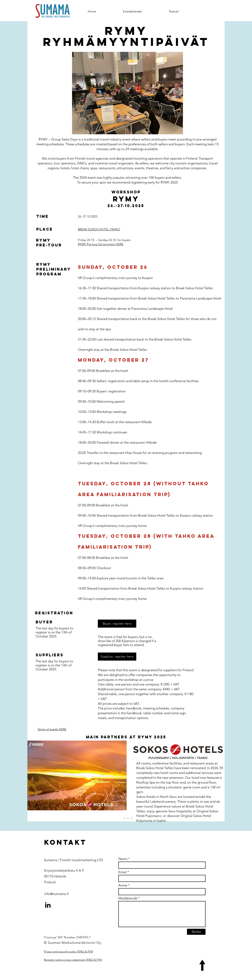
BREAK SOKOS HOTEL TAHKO (99, 229)
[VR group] (124, 818)
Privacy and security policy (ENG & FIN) (69, 951)
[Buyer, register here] (117, 624)
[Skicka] (196, 932)
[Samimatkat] (128, 818)
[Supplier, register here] (117, 657)
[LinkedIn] (48, 905)
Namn (123, 859)
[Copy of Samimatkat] (132, 818)
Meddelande (128, 898)
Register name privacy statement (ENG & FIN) (73, 960)
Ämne (123, 885)
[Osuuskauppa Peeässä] (121, 818)
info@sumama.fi (57, 894)
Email (122, 872)
